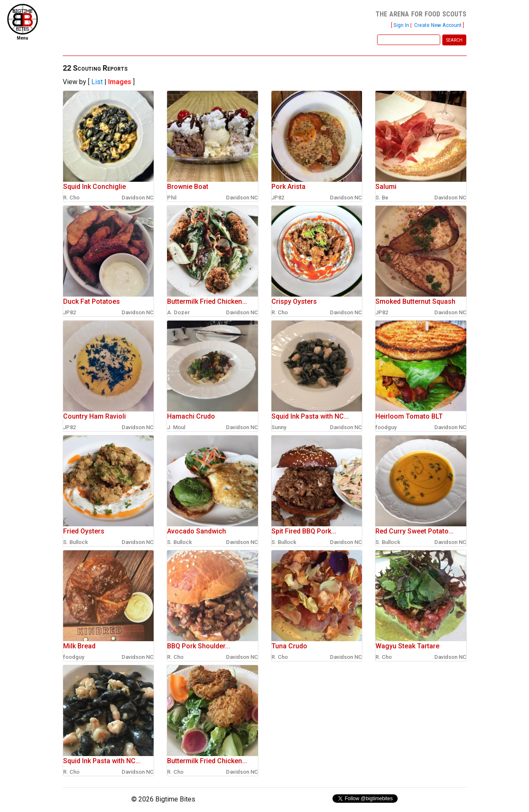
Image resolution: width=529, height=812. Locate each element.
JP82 (278, 198)
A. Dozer (178, 312)
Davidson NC (138, 198)
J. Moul (176, 427)
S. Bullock (76, 542)
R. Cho (71, 198)
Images (120, 82)
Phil (172, 198)
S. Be (382, 198)
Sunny (279, 427)
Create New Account (438, 25)
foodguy (386, 427)
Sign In (401, 25)
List (97, 82)
